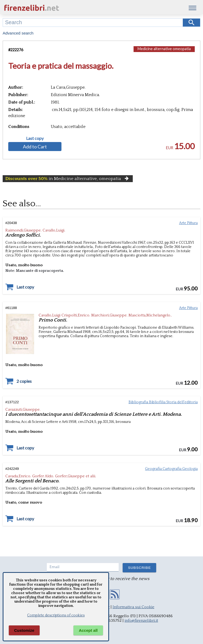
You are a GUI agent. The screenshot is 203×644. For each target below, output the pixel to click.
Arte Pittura (188, 223)
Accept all (88, 630)
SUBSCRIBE (139, 568)
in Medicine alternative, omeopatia (68, 179)
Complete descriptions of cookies (56, 615)
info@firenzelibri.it (141, 621)
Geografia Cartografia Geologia (171, 469)
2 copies (24, 381)
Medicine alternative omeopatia (164, 49)
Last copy (35, 138)
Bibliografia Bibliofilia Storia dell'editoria (163, 402)
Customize (24, 630)
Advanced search (18, 33)
